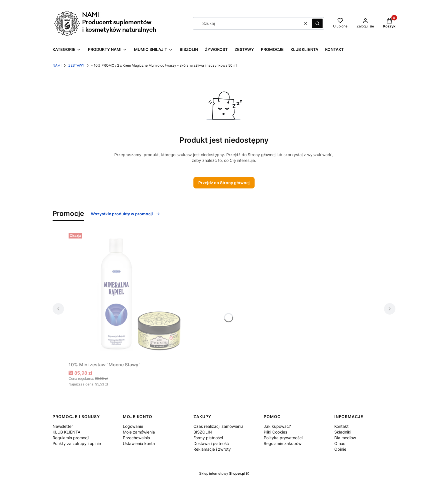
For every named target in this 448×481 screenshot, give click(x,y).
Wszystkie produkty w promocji (126, 214)
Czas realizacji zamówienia (218, 426)
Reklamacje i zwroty (212, 449)
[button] (317, 23)
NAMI (57, 65)
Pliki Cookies (275, 432)
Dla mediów (345, 438)
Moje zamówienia (139, 432)
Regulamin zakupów (283, 443)
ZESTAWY (76, 65)
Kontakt (341, 426)
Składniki (343, 432)
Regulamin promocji (71, 438)
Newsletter (63, 426)
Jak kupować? (277, 426)
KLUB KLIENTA (66, 432)
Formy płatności (208, 438)
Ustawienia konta (139, 443)
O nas (340, 443)
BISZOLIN (203, 432)
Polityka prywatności (283, 438)
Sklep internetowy (222, 473)
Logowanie (133, 426)
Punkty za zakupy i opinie (77, 443)
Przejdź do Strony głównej (224, 183)
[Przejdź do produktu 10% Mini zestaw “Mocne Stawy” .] (140, 295)
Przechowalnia (136, 438)
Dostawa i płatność (211, 443)
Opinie (340, 449)
